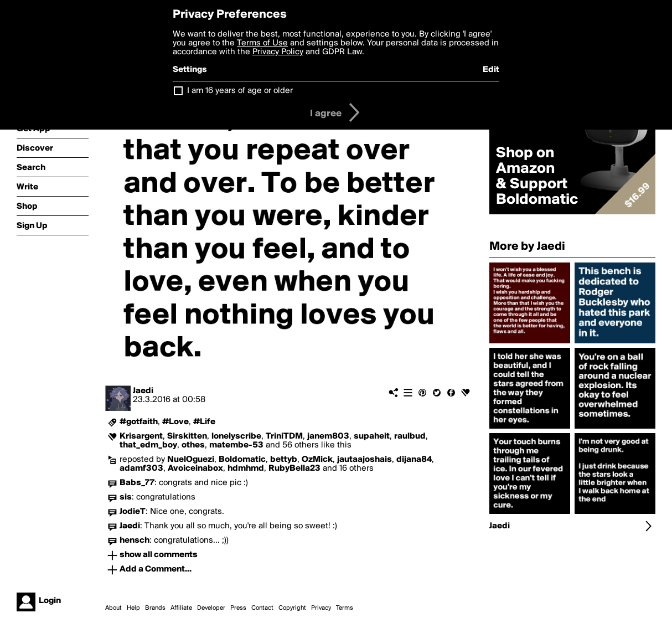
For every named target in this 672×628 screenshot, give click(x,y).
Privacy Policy (278, 52)
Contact (262, 608)
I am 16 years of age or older (240, 91)
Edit (491, 70)
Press (238, 608)
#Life (204, 422)
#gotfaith (139, 422)
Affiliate (181, 608)
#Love (175, 422)
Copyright (292, 608)
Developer (211, 608)
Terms (345, 608)
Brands (155, 608)
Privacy (321, 608)
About (113, 608)
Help (133, 608)
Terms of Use (262, 43)
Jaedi (143, 391)
